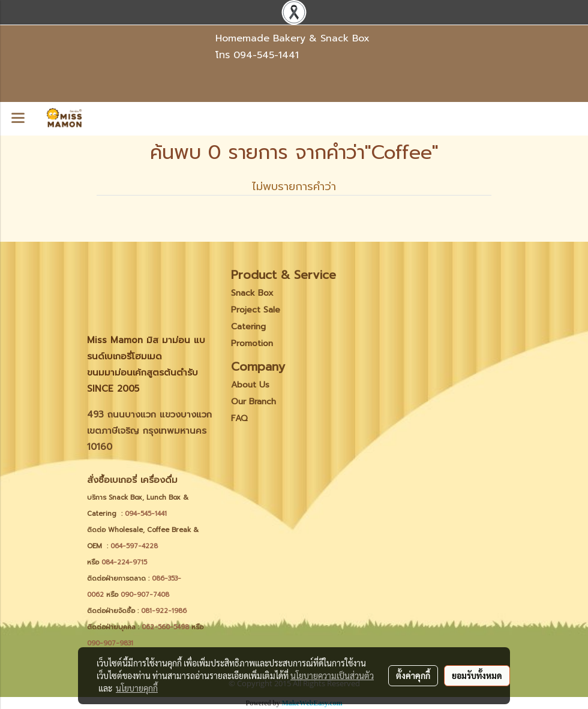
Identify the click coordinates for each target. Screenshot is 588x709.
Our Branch (253, 402)
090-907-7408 (146, 595)
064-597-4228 (134, 546)
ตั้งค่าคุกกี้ (413, 675)
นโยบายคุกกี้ (137, 688)
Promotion (252, 343)
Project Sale (256, 310)
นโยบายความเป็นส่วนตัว (332, 675)
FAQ (239, 418)
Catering (248, 327)
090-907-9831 (110, 643)
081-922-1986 (164, 611)
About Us (250, 385)
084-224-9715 (124, 562)
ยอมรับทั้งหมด (477, 675)
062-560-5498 (165, 627)
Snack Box (252, 293)
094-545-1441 (266, 55)
